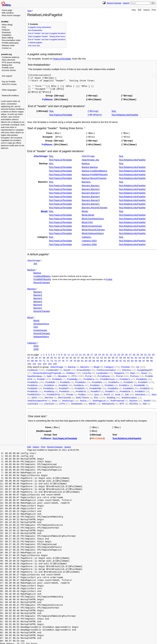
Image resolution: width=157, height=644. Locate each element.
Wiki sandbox (8, 13)
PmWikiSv (64, 390)
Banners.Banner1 (91, 185)
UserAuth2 (33, 403)
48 (82, 357)
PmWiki (5, 22)
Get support (7, 76)
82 (86, 360)
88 (109, 360)
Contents (34, 24)
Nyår (49, 375)
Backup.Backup (90, 166)
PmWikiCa (89, 378)
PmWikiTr (110, 390)
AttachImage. (88, 155)
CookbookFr (52, 369)
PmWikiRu (128, 387)
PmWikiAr (57, 378)
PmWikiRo (113, 387)
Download (6, 32)
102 (39, 363)
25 (122, 354)
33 (153, 354)
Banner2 (38, 294)
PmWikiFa (114, 381)
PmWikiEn (65, 381)
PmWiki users (8, 68)
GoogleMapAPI (145, 369)
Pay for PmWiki (9, 82)
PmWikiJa (79, 384)
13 (76, 354)
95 (136, 360)
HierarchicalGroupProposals (47, 372)
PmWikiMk (139, 384)
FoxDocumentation (106, 369)
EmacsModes (84, 369)
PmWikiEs (97, 381)
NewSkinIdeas (35, 375)
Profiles (82, 394)
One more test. (34, 46)
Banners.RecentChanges (95, 207)
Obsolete (62, 375)
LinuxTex (87, 372)
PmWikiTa (81, 390)
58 (121, 357)
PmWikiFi (128, 381)
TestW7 (147, 400)
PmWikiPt (79, 387)
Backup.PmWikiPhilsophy (95, 174)
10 (65, 354)
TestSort (133, 400)
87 (105, 360)
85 (98, 360)
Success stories (9, 70)
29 (138, 354)
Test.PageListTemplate (61, 114)
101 (34, 363)
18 (96, 354)
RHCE (107, 394)
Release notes (8, 45)
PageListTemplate (62, 59)
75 (59, 360)
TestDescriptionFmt (37, 400)
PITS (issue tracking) (11, 62)
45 (71, 357)
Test (29, 11)
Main (133, 372)
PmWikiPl (64, 387)
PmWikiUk (125, 390)
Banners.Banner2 (91, 188)
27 (130, 354)
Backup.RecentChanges (94, 177)
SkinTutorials (64, 397)
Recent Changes (114, 3)
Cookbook (33, 369)
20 (103, 354)
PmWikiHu (33, 384)
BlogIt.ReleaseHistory (93, 232)
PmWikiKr (95, 384)
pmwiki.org (7, 54)
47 (78, 357)
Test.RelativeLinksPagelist (125, 114)
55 (109, 357)
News (144, 372)
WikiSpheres (108, 403)
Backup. (86, 162)
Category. (87, 236)
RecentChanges (42, 282)
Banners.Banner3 (91, 192)
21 (107, 354)
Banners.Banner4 (91, 196)
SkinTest (49, 397)
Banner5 (38, 304)
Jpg (35, 263)
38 (44, 357)
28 (134, 354)
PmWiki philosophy (10, 43)
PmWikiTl (95, 390)
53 (102, 357)
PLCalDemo (104, 375)
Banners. (86, 181)
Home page (7, 10)
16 (88, 354)
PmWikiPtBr (95, 387)
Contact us (7, 48)
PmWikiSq (49, 390)
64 (144, 357)
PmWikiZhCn (34, 394)
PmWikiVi (140, 390)
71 (44, 360)
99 (151, 360)
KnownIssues (40, 329)
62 (136, 357)
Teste (54, 400)
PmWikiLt (109, 384)
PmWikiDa (142, 378)
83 (90, 360)
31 (146, 354)
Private (70, 394)
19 (99, 354)
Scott (118, 394)
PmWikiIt (63, 384)
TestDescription (129, 397)
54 (105, 357)
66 (151, 357)
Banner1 (38, 291)
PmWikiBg (72, 378)
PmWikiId (49, 384)
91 (121, 360)
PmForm (134, 375)
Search (126, 3)
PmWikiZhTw (54, 394)
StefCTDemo (82, 397)
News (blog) (7, 25)
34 (29, 357)
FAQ (4, 27)
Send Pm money (9, 84)
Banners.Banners (91, 203)
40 (52, 357)
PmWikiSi (145, 387)
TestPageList (99, 400)
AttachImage (40, 155)
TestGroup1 (68, 400)
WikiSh (92, 403)
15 (84, 354)
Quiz (97, 394)
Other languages (9, 90)
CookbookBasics (42, 275)
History (146, 10)
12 (73, 354)
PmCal (119, 375)
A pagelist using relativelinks (40, 27)
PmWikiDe (33, 381)
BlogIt (44, 210)
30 (142, 354)
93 (128, 360)
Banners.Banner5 (91, 199)
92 (125, 360)
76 (63, 360)
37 (40, 357)
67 (29, 360)
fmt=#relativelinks (35, 30)
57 (117, 357)
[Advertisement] (13, 113)
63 (140, 357)
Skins (34, 397)
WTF (122, 403)
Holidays (71, 372)
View (134, 10)
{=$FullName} (95, 114)
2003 (36, 345)
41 (55, 357)
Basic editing (8, 38)
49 (86, 357)
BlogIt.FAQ (87, 221)
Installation (7, 35)
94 (132, 360)
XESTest (134, 403)
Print (154, 10)
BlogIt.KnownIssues (92, 225)
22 (111, 354)
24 (119, 354)
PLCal (88, 375)
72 (48, 360)
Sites (154, 394)
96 (140, 360)
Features (6, 30)
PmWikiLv (124, 384)
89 (113, 360)
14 (80, 354)
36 (36, 357)
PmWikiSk (33, 390)
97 (144, 360)
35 (32, 357)
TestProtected (117, 400)
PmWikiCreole (108, 378)
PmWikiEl (50, 381)
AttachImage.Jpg (90, 159)
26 (126, 354)
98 (148, 360)
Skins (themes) (9, 60)
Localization (102, 372)
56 (113, 357)
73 (52, 360)
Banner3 (38, 297)
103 (45, 363)
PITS (74, 375)
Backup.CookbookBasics (94, 170)
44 (67, 357)
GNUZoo (126, 369)
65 (148, 357)
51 (94, 357)
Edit (140, 10)
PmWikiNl (32, 387)
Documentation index (11, 40)
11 (69, 354)
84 (94, 360)
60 (128, 357)
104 (50, 363)
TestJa (83, 400)
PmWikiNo (49, 387)
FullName (47, 99)
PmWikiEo (81, 381)
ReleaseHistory (41, 336)
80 (78, 360)
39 (48, 357)
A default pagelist (35, 43)
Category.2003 (89, 240)
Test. (52, 111)
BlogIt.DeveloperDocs (93, 218)
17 (92, 354)
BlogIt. (85, 210)
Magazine (119, 372)
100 (29, 363)
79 (75, 360)
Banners (32, 288)
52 (98, 357)
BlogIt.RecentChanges (93, 229)
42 (59, 357)
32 (149, 354)
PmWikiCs (125, 378)
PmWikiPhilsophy (42, 278)
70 (40, 360)
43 (63, 357)
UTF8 (62, 403)
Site (127, 394)
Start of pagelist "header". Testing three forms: (47, 36)
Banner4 (38, 301)
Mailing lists (7, 65)
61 (132, 357)
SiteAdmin (140, 394)
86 (102, 360)
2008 (36, 348)
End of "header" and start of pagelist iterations (47, 33)
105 (55, 363)
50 (90, 357)
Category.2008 (89, 243)
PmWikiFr (143, 381)
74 (55, 360)
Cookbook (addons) (11, 57)
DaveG (67, 369)
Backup (31, 269)
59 (125, 357)
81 (82, 360)
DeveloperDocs (41, 323)
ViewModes (77, 403)
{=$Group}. (93, 111)
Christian (125, 366)
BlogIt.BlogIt (88, 214)
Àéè (145, 403)
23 (115, 354)
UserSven (49, 403)
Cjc (138, 366)
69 (36, 360)
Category (32, 342)
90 (117, 360)
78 (71, 360)
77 (67, 360)
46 (75, 357)
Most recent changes (11, 15)
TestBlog (111, 397)
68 (32, 360)
